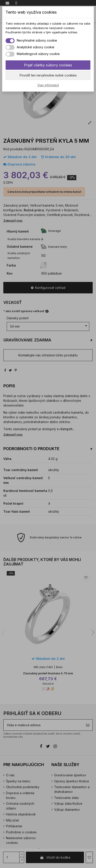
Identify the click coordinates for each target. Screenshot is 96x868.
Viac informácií (48, 85)
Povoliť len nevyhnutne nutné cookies (48, 75)
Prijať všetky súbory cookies (48, 65)
